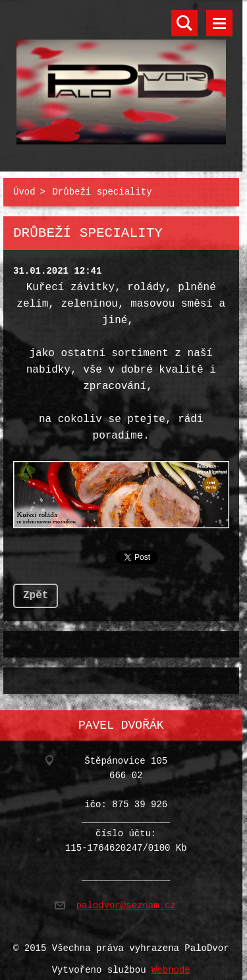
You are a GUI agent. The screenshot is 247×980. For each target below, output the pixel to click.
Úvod (24, 190)
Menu (219, 23)
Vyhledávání (184, 23)
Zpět (36, 590)
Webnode (171, 963)
